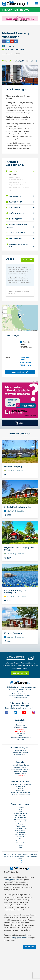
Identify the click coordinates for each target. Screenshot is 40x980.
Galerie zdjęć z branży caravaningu (20, 784)
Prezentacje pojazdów (20, 828)
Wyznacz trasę (20, 372)
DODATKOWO (13, 196)
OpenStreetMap (27, 331)
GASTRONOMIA (14, 202)
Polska (20, 809)
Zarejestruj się (20, 725)
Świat (20, 811)
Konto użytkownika (20, 723)
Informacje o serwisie (20, 727)
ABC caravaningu (20, 818)
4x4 (20, 839)
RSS (20, 735)
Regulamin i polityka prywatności (20, 738)
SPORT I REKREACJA (15, 233)
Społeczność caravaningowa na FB (20, 795)
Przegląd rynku (20, 826)
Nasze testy (20, 837)
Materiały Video (20, 786)
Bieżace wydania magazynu (20, 753)
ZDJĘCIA (21, 61)
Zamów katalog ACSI (20, 755)
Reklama (20, 729)
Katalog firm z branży (20, 771)
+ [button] (5, 308)
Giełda (20, 797)
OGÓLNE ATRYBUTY (15, 213)
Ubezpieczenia (20, 742)
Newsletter (20, 740)
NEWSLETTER (16, 657)
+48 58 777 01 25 (23, 693)
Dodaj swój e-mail (20, 673)
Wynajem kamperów (20, 822)
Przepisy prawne (20, 830)
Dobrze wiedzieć (20, 832)
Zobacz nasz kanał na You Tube (20, 793)
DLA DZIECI (12, 171)
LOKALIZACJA (13, 207)
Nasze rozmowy (20, 841)
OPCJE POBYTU (14, 219)
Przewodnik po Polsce (20, 813)
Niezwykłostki (20, 843)
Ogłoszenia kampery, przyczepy (20, 769)
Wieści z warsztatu (20, 834)
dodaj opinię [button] (28, 260)
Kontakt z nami (20, 733)
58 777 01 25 (21, 691)
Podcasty (20, 845)
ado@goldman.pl (22, 698)
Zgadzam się (30, 947)
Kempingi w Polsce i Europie (20, 765)
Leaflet (19, 331)
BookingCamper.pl (20, 773)
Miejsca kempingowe (16, 10)
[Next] (37, 61)
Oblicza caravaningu (20, 820)
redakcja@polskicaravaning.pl (22, 695)
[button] (20, 171)
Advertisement (20, 731)
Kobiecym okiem (20, 816)
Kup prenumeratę (20, 750)
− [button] (5, 311)
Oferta (7, 61)
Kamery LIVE (20, 791)
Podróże (20, 824)
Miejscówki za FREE (20, 767)
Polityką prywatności (19, 937)
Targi (20, 847)
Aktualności (20, 807)
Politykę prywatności (12, 879)
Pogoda (20, 788)
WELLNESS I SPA (14, 238)
